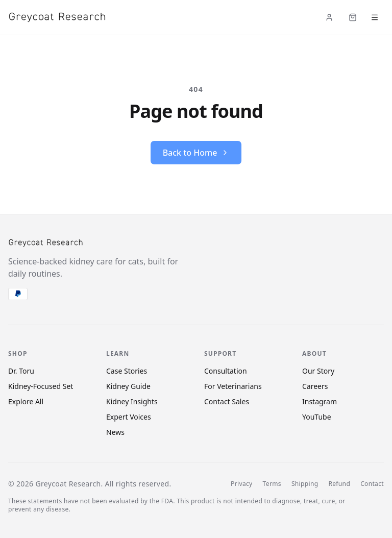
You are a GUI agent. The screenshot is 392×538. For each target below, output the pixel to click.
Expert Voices (129, 417)
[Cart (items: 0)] (353, 17)
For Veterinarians (233, 386)
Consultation (226, 371)
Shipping (305, 484)
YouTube (317, 417)
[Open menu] (375, 17)
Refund (339, 484)
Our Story (318, 371)
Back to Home (196, 153)
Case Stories (127, 371)
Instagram (320, 401)
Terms (272, 484)
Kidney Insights (132, 401)
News (115, 432)
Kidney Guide (128, 386)
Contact (372, 484)
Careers (315, 386)
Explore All (26, 401)
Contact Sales (227, 401)
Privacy (241, 484)
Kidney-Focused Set (41, 386)
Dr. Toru (21, 371)
